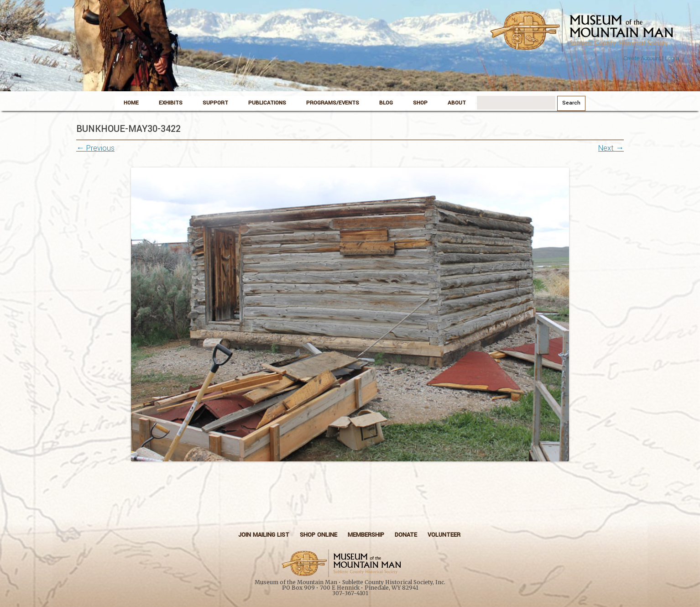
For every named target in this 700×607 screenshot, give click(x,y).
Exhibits (171, 103)
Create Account (642, 58)
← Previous (95, 148)
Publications (267, 103)
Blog (386, 103)
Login (672, 58)
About (457, 103)
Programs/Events (333, 103)
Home (131, 103)
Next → (611, 148)
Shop (420, 103)
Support (215, 103)
